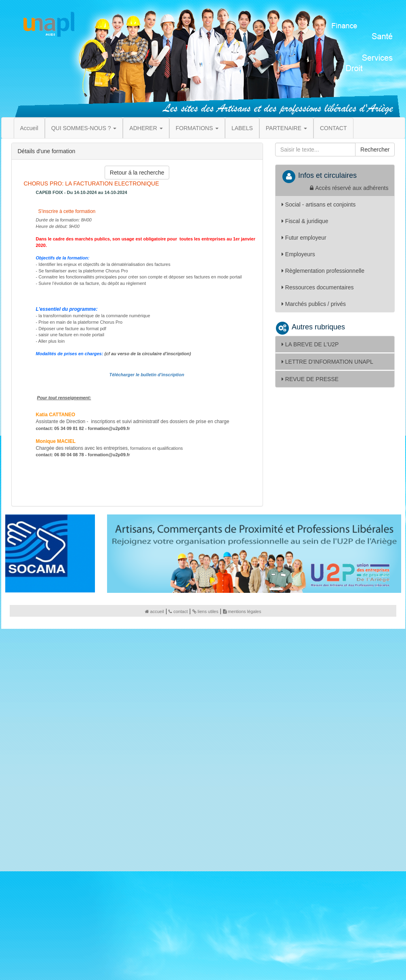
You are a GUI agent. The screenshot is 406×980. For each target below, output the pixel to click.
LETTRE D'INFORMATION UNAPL (327, 362)
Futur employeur (304, 238)
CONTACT (333, 128)
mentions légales (242, 611)
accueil (155, 611)
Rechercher (375, 150)
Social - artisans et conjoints (319, 204)
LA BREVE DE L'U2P (310, 344)
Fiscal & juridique (305, 221)
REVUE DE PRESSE (310, 379)
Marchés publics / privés (314, 304)
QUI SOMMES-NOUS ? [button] (84, 128)
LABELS (242, 128)
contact (178, 611)
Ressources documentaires (318, 287)
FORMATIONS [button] (197, 128)
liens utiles (205, 611)
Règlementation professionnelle (323, 271)
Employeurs (298, 254)
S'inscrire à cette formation (66, 211)
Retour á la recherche (137, 173)
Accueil (29, 128)
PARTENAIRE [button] (286, 128)
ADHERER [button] (146, 128)
